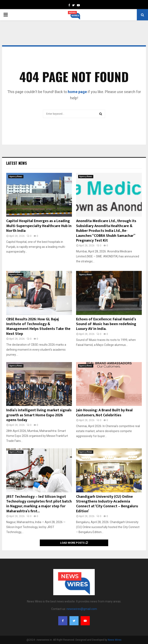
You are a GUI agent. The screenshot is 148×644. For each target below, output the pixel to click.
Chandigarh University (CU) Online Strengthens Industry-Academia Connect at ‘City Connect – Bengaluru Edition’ (107, 504)
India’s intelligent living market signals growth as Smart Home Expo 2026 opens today (39, 415)
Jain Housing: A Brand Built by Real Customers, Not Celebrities (104, 413)
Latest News (16, 163)
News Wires (115, 640)
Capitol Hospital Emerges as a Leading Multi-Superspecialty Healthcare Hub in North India (39, 226)
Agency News (16, 176)
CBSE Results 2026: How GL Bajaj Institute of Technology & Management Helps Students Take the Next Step (38, 327)
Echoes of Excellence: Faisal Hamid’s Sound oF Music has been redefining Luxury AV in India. (106, 324)
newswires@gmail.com (82, 609)
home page (77, 92)
